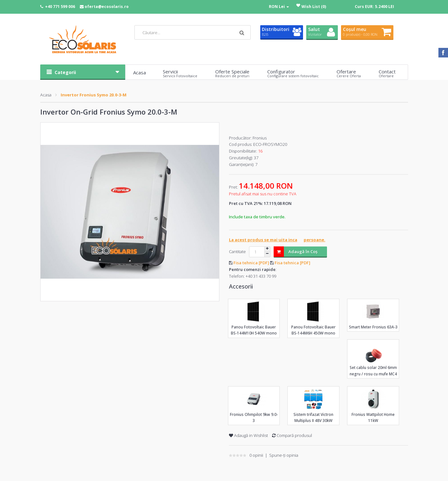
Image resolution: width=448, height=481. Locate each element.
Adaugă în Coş (296, 252)
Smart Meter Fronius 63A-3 (373, 327)
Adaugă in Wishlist (248, 435)
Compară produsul (292, 435)
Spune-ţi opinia (284, 455)
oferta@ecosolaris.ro (107, 7)
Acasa (46, 95)
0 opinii (256, 455)
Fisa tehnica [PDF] (252, 263)
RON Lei (279, 7)
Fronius (260, 138)
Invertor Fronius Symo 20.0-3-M (94, 95)
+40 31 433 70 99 (261, 276)
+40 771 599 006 (60, 7)
